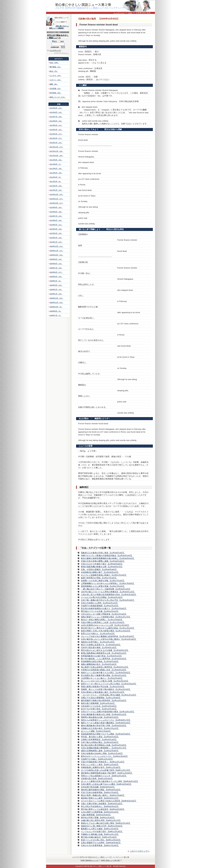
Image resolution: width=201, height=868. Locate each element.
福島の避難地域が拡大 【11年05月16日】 (99, 664)
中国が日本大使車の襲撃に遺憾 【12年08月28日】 (103, 561)
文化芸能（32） (55, 89)
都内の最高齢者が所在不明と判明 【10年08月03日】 (104, 726)
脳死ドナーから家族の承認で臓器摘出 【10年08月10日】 (106, 723)
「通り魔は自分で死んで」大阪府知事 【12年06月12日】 (106, 589)
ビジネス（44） (55, 76)
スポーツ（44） (55, 80)
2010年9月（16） (56, 207)
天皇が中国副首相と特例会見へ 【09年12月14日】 (103, 762)
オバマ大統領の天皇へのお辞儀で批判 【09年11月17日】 (106, 770)
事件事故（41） (55, 67)
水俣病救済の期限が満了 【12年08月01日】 (100, 572)
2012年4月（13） (56, 130)
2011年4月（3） (56, 177)
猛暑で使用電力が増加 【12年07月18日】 (99, 578)
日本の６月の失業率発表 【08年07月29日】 (100, 845)
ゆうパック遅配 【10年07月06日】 (96, 731)
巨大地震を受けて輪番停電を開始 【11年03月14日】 (104, 675)
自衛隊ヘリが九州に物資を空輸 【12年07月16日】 (103, 581)
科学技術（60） (55, 93)
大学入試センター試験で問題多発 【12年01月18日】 (104, 614)
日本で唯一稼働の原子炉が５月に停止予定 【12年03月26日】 (108, 600)
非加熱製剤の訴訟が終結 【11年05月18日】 (100, 661)
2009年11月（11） (56, 251)
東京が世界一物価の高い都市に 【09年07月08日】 (103, 795)
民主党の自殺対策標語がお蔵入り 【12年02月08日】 (104, 609)
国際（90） (54, 84)
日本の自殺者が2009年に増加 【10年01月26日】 (102, 753)
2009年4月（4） (56, 281)
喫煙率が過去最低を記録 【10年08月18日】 (100, 717)
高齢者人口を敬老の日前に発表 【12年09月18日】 (103, 553)
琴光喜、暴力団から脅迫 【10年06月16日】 (100, 737)
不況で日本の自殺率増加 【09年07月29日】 (100, 793)
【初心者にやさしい (62, 26)
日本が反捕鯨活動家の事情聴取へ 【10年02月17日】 (104, 748)
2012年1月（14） (56, 143)
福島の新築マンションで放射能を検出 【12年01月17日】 (106, 617)
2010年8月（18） (56, 212)
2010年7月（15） (56, 216)
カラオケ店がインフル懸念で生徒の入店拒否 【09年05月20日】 (109, 801)
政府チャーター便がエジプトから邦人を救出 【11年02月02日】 (109, 684)
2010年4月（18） (56, 229)
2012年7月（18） (56, 117)
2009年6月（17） (56, 272)
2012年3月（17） (56, 134)
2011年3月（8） (56, 181)
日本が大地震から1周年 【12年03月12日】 (100, 603)
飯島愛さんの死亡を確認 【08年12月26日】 (100, 829)
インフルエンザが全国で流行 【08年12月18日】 (102, 832)
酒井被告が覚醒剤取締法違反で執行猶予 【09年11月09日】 (107, 773)
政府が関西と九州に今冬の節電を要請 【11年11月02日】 (106, 631)
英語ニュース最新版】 (57, 28)
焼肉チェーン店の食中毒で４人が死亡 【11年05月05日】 (106, 673)
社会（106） (54, 63)
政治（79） (54, 71)
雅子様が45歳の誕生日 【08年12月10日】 (99, 837)
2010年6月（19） (56, 220)
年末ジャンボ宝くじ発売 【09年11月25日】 (100, 765)
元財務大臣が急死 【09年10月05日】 (97, 779)
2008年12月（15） (56, 298)
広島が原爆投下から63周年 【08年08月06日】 (101, 843)
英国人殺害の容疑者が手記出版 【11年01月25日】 (103, 687)
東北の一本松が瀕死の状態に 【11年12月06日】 (102, 620)
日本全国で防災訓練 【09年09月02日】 (98, 787)
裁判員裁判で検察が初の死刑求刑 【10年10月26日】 (104, 701)
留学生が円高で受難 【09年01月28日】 (98, 818)
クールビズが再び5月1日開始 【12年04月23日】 (102, 597)
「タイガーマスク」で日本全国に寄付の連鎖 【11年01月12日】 (109, 695)
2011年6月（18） (56, 169)
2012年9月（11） (56, 108)
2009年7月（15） (56, 268)
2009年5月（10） (56, 277)
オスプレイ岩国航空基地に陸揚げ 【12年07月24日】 (104, 575)
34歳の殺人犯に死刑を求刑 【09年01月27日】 (101, 820)
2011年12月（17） (56, 147)
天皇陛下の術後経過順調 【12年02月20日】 (100, 606)
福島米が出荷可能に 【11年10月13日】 (98, 642)
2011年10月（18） (56, 156)
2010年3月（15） (56, 233)
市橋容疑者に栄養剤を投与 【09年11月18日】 (101, 767)
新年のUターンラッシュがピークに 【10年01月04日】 (105, 756)
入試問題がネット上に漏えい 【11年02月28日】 (102, 678)
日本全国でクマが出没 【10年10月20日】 (99, 706)
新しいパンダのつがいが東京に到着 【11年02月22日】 (105, 681)
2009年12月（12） (56, 246)
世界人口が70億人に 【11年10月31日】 (98, 634)
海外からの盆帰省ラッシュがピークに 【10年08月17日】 (106, 720)
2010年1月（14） (56, 242)
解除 (61, 42)
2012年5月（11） (56, 125)
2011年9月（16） (56, 160)
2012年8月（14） (56, 112)
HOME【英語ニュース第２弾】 (111, 860)
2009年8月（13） (56, 264)
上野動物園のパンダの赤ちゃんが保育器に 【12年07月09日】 (108, 583)
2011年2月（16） (56, 186)
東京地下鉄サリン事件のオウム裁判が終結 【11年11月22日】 (108, 628)
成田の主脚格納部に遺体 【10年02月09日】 (100, 751)
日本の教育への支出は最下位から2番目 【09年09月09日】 (106, 784)
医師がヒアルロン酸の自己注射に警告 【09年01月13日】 (106, 823)
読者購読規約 (55, 47)
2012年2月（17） (56, 138)
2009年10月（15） (56, 255)
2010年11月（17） (56, 199)
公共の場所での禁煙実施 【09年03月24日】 (100, 812)
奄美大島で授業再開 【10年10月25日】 (98, 703)
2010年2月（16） (56, 238)
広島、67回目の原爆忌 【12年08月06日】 (99, 569)
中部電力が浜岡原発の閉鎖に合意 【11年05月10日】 (104, 670)
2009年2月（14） (56, 290)
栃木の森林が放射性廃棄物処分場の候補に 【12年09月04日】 (108, 558)
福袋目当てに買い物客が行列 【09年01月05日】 (102, 826)
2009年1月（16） (56, 294)
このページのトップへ (140, 851)
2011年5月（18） (56, 173)
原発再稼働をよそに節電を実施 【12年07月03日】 (103, 586)
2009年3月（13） (56, 285)
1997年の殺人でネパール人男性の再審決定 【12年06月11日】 (108, 592)
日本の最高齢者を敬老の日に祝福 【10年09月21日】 (104, 714)
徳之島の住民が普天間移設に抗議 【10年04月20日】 (104, 745)
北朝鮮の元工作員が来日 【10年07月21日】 (100, 728)
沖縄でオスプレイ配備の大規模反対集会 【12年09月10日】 (107, 556)
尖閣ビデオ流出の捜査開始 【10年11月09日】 (101, 698)
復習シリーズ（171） (58, 97)
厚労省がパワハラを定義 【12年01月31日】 (100, 611)
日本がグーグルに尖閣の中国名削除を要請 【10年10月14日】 (108, 712)
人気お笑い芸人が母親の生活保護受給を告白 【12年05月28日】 (109, 595)
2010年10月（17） (56, 203)
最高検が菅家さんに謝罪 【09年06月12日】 (100, 798)
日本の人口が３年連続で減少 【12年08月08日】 (102, 564)
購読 (55, 42)
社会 (130, 13)
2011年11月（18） (56, 151)
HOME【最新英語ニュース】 (90, 860)
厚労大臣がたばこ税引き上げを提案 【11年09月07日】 (105, 650)
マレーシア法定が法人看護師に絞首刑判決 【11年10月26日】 (108, 636)
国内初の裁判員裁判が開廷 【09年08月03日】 (101, 790)
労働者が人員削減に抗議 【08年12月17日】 (100, 834)
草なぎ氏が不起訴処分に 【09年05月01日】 (100, 806)
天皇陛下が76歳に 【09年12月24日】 (97, 759)
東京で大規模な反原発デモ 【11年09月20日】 (101, 645)
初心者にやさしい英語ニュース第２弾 (83, 5)
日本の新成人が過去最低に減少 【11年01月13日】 (103, 692)
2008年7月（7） (56, 315)
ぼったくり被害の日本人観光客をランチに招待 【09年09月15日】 (110, 781)
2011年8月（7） (56, 164)
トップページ (119, 13)
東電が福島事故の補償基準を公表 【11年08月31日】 (104, 653)
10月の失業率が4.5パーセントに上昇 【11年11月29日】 (105, 625)
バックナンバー (55, 50)
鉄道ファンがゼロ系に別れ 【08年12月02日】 (101, 840)
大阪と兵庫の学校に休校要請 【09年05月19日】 (102, 804)
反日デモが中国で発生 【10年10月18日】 (99, 709)
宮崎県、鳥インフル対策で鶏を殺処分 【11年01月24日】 (106, 689)
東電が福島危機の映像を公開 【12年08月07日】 (102, 567)
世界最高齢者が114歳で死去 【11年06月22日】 (102, 656)
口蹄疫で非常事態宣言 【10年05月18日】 (99, 740)
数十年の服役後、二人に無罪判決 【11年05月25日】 (104, 659)
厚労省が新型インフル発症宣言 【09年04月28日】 (103, 809)
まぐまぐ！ (65, 53)
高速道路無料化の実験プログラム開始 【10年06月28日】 (106, 734)
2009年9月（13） (56, 259)
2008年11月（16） (56, 302)
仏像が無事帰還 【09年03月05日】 (96, 815)
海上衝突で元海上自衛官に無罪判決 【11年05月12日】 (105, 667)
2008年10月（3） (56, 307)
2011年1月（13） (56, 190)
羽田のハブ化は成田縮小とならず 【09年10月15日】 (104, 776)
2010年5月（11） (56, 225)
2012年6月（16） (56, 121)
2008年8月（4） (56, 311)
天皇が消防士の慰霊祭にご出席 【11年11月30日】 (103, 622)
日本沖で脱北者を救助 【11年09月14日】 (99, 648)
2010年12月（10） (56, 194)
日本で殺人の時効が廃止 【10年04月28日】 (100, 742)
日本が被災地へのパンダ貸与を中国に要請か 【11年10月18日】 (109, 639)
